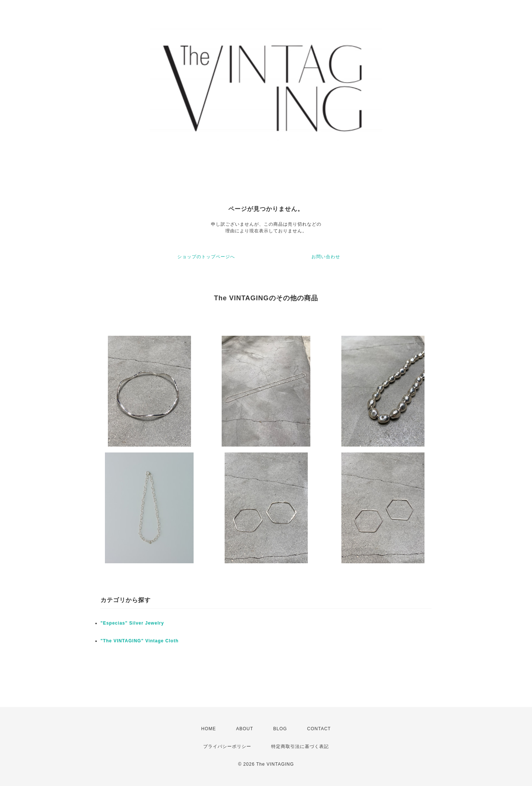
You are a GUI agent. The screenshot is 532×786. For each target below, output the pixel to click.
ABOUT (245, 729)
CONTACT (319, 729)
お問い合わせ (326, 257)
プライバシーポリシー (227, 746)
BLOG (280, 729)
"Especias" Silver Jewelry (132, 623)
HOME (209, 729)
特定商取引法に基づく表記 (300, 746)
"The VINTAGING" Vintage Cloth (139, 641)
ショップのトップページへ (206, 257)
